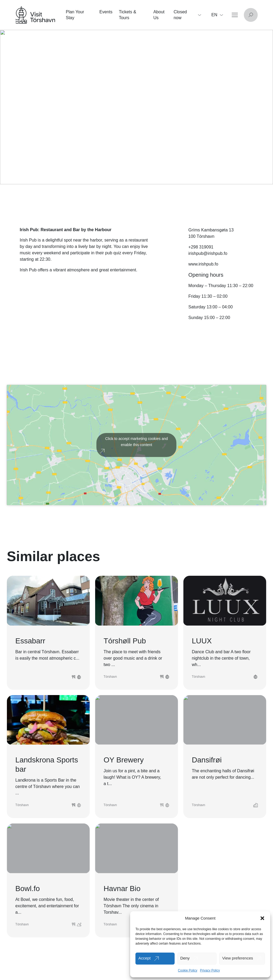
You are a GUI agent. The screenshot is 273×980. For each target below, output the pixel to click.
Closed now (187, 15)
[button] (262, 918)
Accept (144, 958)
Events (106, 12)
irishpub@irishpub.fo (208, 253)
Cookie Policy (188, 970)
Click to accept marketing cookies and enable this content (136, 442)
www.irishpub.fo (203, 264)
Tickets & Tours (128, 15)
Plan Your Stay (75, 15)
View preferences (238, 958)
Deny (185, 958)
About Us (159, 15)
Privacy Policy (210, 970)
